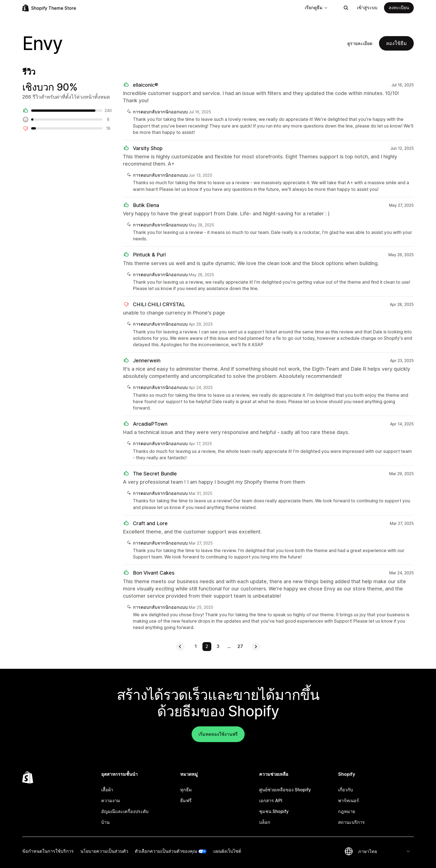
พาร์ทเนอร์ (349, 800)
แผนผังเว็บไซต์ (227, 851)
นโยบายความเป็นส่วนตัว (104, 851)
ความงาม (111, 800)
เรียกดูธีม (316, 8)
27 (240, 646)
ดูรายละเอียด (360, 43)
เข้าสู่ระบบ (367, 8)
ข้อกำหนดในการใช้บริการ (48, 851)
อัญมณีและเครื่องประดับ (125, 811)
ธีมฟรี (186, 800)
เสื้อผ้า (107, 790)
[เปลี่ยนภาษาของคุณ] (384, 851)
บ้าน (105, 822)
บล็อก (265, 822)
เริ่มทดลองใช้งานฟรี (218, 734)
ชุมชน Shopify (274, 811)
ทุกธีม (186, 790)
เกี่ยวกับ (345, 790)
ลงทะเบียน (399, 8)
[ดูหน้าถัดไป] (256, 647)
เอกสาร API (271, 800)
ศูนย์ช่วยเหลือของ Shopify (285, 790)
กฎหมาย (347, 811)
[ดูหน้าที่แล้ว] (180, 647)
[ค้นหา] (346, 8)
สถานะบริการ (351, 822)
